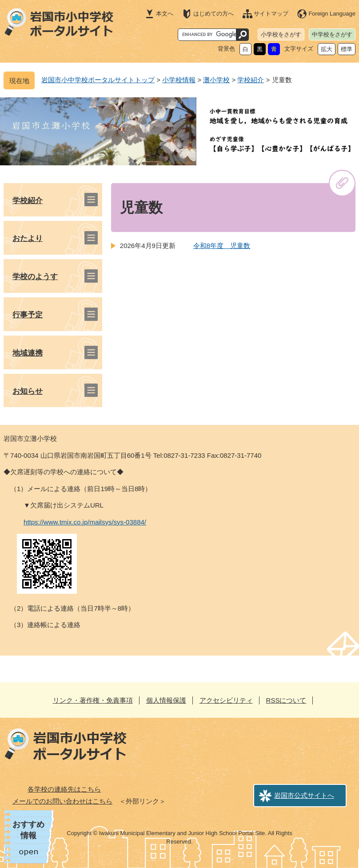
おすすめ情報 (28, 830)
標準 (347, 49)
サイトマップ (271, 14)
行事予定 (28, 315)
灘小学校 (216, 80)
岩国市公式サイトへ (304, 795)
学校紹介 (251, 80)
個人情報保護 (166, 700)
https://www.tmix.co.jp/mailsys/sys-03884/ (85, 522)
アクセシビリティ (226, 700)
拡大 (327, 49)
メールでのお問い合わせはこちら (62, 801)
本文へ (165, 14)
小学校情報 (179, 80)
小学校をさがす (281, 34)
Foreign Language (332, 14)
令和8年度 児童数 (222, 246)
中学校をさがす (332, 34)
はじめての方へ (213, 14)
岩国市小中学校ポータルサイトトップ (98, 80)
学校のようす (35, 277)
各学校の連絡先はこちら (64, 789)
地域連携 (28, 353)
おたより (28, 238)
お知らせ (28, 391)
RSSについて (286, 700)
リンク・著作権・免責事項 (93, 700)
